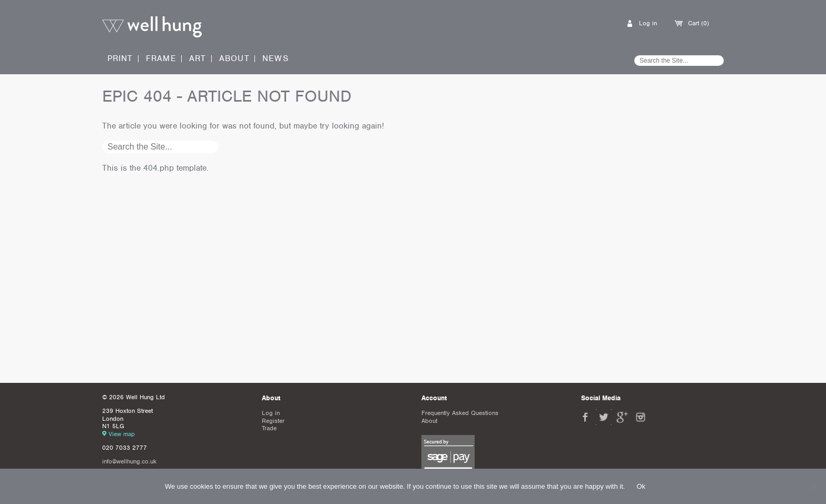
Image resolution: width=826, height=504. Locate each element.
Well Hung (152, 27)
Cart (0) (699, 23)
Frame (161, 58)
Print (120, 58)
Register (273, 421)
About (234, 59)
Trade (269, 428)
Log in (648, 23)
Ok (641, 486)
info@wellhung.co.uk (129, 461)
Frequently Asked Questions (460, 413)
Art (198, 58)
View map (122, 434)
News (276, 59)
